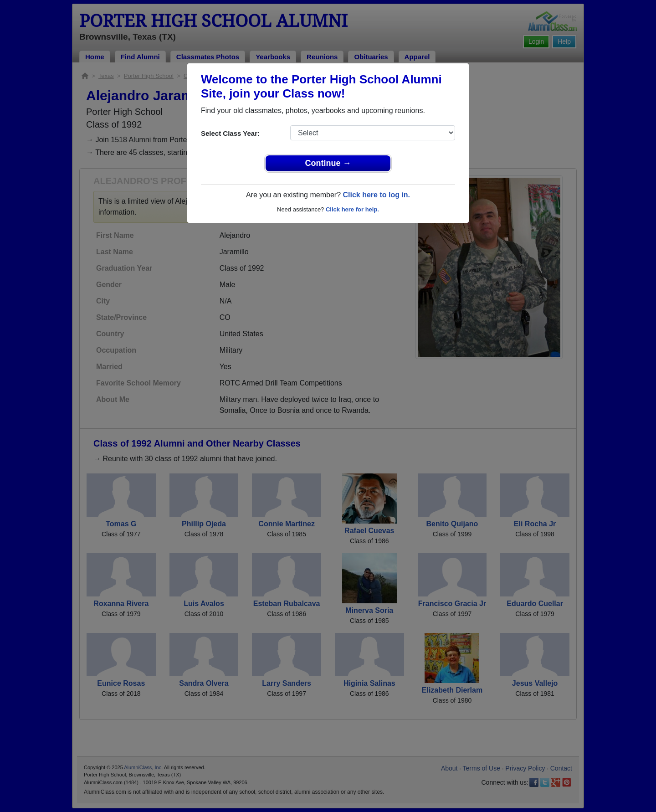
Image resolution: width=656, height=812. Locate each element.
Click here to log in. (376, 195)
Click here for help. (352, 209)
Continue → (328, 163)
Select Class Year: (230, 133)
